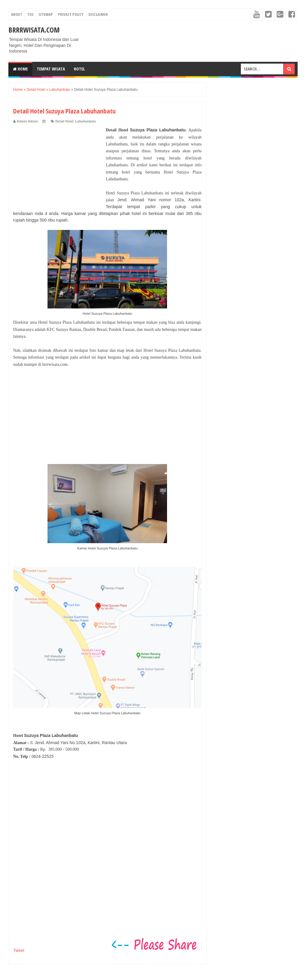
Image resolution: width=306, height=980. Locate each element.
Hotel (79, 69)
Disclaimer (98, 14)
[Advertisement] (58, 164)
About (17, 14)
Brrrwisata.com (34, 30)
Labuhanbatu (86, 121)
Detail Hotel (64, 121)
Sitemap (46, 14)
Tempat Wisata (51, 69)
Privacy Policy (71, 14)
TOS (30, 14)
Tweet (19, 950)
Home (20, 69)
